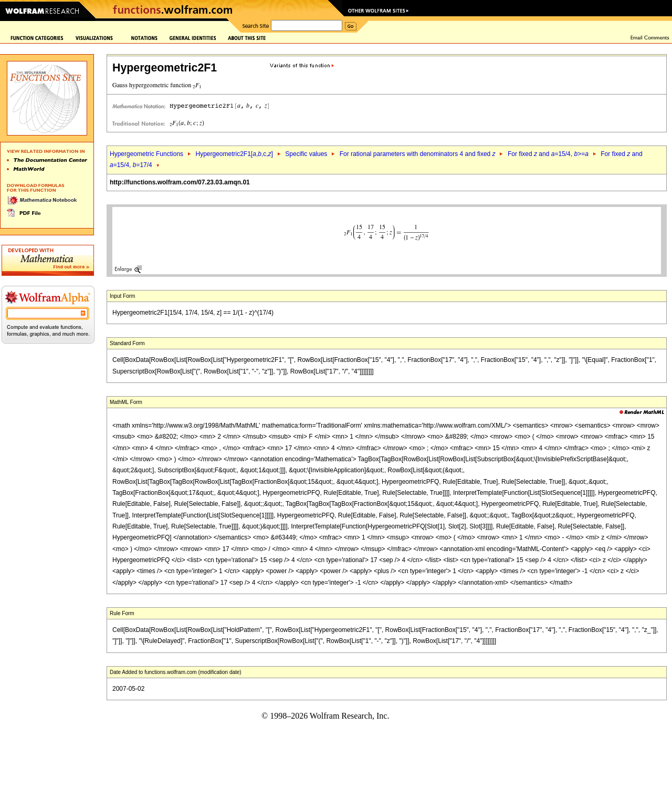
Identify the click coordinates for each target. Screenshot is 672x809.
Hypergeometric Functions (146, 154)
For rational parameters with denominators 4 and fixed (418, 154)
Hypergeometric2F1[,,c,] (234, 154)
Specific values (306, 154)
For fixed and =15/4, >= (548, 154)
